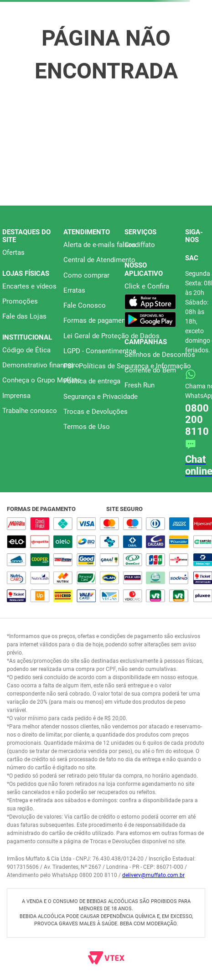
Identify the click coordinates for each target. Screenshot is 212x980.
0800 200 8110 (197, 420)
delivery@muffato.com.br (153, 875)
